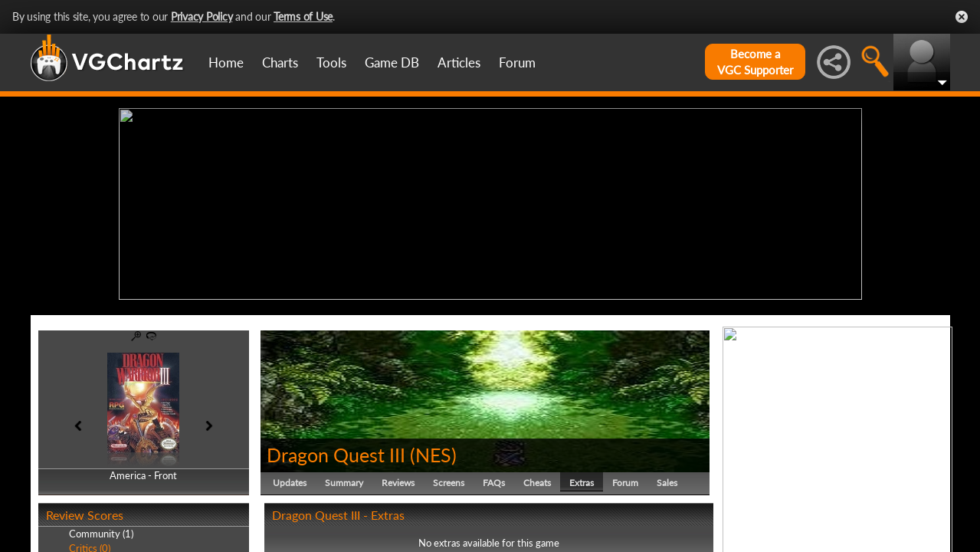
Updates (290, 479)
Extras (582, 479)
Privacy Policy (202, 16)
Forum (517, 62)
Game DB (392, 62)
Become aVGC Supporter (755, 62)
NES (433, 451)
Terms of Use (303, 16)
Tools (331, 62)
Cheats (537, 479)
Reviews (398, 479)
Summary (344, 479)
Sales (667, 479)
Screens (449, 479)
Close (962, 17)
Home (226, 62)
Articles (459, 62)
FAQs (494, 479)
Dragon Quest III (336, 451)
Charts (280, 62)
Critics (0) (90, 544)
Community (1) (101, 531)
